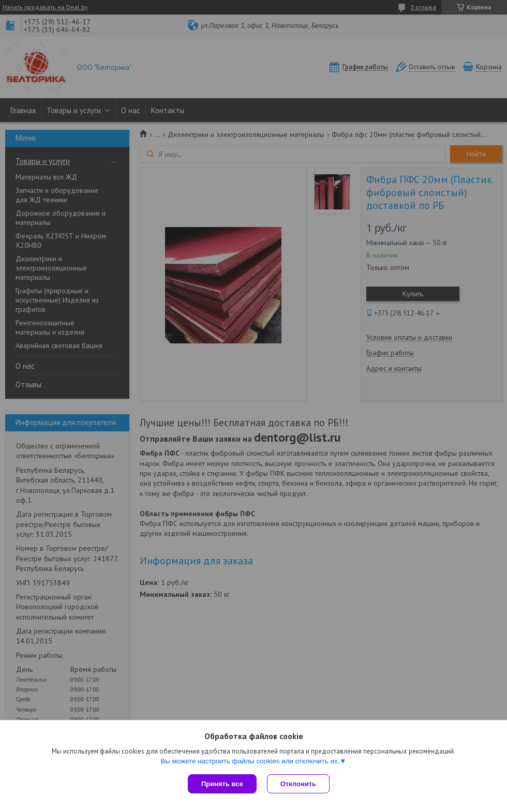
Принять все (222, 784)
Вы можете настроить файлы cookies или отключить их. (250, 761)
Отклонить (298, 784)
